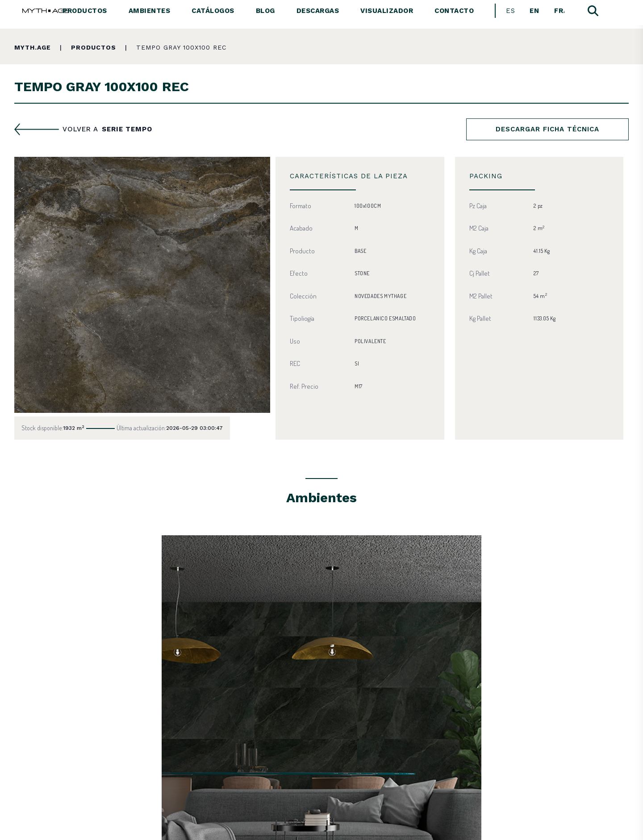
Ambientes (150, 11)
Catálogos (213, 11)
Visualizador (387, 11)
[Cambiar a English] (535, 11)
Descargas (318, 11)
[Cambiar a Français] (559, 11)
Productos (85, 11)
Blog (265, 11)
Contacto (454, 11)
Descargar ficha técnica (547, 129)
